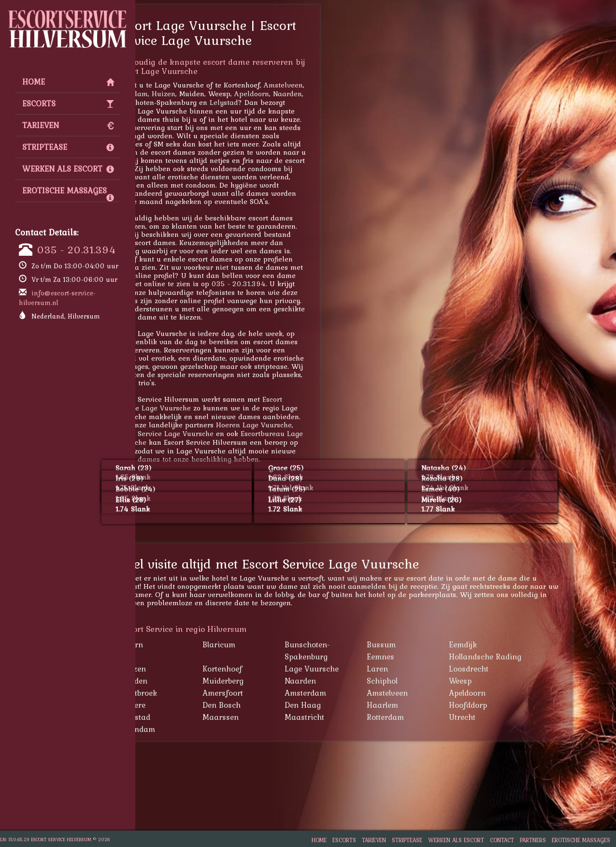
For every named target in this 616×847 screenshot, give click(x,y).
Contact (502, 840)
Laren (426, 669)
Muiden (182, 681)
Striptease (68, 147)
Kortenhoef (271, 669)
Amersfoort (271, 693)
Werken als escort (68, 169)
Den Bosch (270, 705)
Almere (181, 705)
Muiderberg (271, 681)
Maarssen (269, 717)
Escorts (68, 103)
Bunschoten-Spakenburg (356, 650)
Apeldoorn (300, 94)
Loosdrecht (517, 669)
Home (68, 82)
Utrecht (510, 717)
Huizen (212, 94)
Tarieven (68, 125)
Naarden (336, 94)
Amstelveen (332, 85)
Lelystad (272, 102)
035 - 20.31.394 (77, 249)
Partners (533, 840)
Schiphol (430, 681)
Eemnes (429, 657)
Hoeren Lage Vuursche (302, 425)
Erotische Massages (68, 193)
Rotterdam (434, 717)
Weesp (509, 681)
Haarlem (431, 705)
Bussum (430, 644)
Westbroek (187, 693)
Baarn (180, 644)
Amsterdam (354, 693)
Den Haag (351, 705)
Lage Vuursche (360, 669)
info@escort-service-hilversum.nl (57, 298)
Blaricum (267, 644)
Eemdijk (511, 644)
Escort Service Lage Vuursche (213, 433)
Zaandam (180, 94)
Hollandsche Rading (533, 657)
